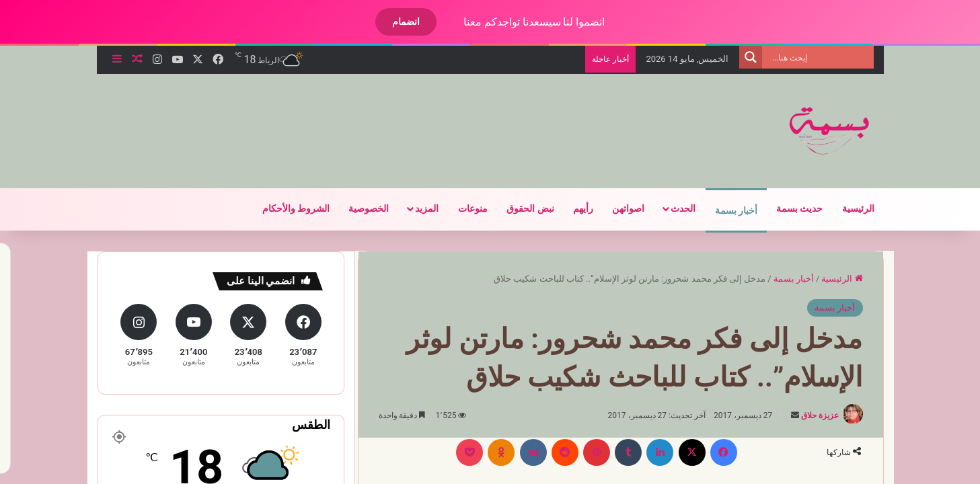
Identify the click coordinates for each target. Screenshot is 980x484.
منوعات (461, 208)
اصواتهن (617, 208)
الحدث (672, 208)
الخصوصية (357, 208)
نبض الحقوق (519, 208)
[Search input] (810, 57)
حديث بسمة (788, 208)
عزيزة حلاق (808, 415)
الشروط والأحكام (285, 208)
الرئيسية (847, 208)
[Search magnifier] (739, 57)
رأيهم (572, 208)
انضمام (394, 22)
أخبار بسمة (725, 210)
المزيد (415, 208)
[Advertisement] (344, 118)
